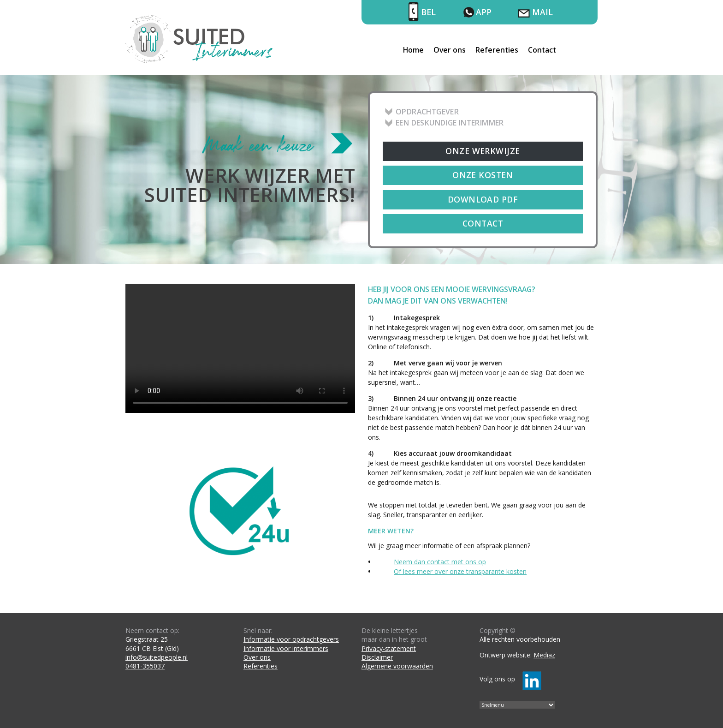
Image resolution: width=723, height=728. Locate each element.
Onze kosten (483, 175)
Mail (542, 12)
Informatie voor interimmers (286, 648)
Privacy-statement (389, 648)
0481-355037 (145, 666)
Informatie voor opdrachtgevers (291, 639)
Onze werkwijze (483, 151)
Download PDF (483, 199)
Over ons (450, 50)
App (484, 12)
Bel (428, 12)
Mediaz (544, 655)
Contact (542, 50)
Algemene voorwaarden (397, 666)
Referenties (497, 50)
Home (413, 50)
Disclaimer (377, 657)
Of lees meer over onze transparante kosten (460, 571)
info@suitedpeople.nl (157, 657)
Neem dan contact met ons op (440, 562)
